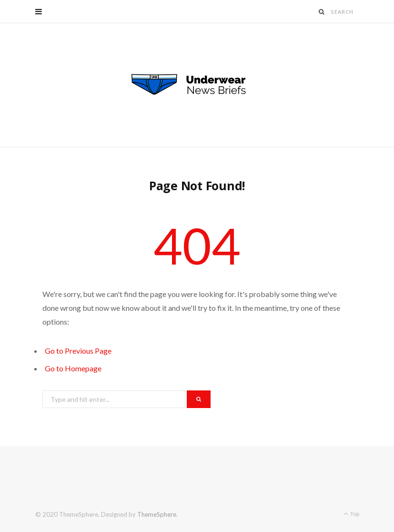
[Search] (322, 12)
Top (352, 514)
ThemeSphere (157, 514)
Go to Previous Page (78, 351)
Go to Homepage (73, 368)
